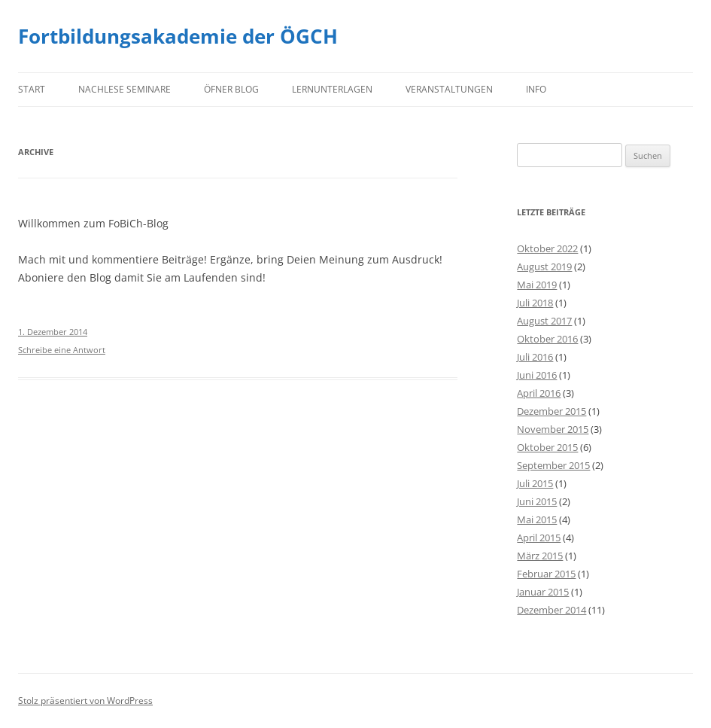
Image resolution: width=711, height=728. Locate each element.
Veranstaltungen (449, 89)
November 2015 (553, 429)
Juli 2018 (535, 303)
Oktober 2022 (547, 248)
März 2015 (540, 556)
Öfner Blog (231, 89)
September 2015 (553, 465)
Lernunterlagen (332, 89)
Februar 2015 (546, 574)
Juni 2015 (537, 501)
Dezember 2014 (551, 610)
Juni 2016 (537, 375)
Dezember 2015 (551, 411)
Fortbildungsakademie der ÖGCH (178, 36)
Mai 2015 (537, 519)
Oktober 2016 (547, 339)
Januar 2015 (543, 592)
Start (32, 89)
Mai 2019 (537, 285)
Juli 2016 (535, 357)
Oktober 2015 (547, 447)
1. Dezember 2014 (53, 332)
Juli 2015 (535, 483)
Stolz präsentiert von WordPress (85, 701)
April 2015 (539, 538)
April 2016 (539, 393)
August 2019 (544, 267)
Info (536, 89)
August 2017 (544, 321)
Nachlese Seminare (125, 89)
